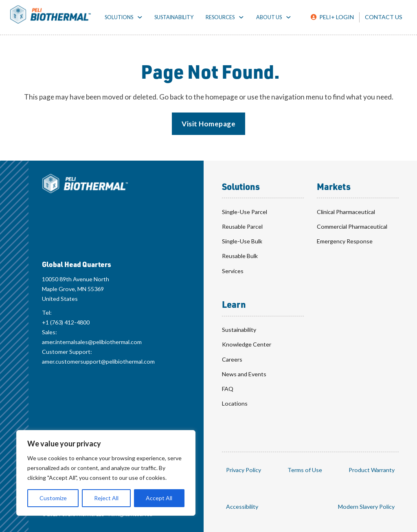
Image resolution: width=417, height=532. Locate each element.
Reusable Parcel (242, 226)
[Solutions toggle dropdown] (140, 17)
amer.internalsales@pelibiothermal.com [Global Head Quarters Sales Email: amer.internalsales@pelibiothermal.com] (92, 342)
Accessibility (242, 507)
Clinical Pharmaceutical (346, 212)
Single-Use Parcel (245, 212)
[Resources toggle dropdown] (241, 17)
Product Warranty (372, 470)
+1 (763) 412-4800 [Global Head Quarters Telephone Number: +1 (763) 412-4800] (66, 322)
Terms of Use (305, 470)
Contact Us (384, 17)
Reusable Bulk (240, 256)
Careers (232, 359)
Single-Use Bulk (242, 241)
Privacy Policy (244, 470)
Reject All (106, 498)
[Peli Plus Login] (332, 17)
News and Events (244, 374)
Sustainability (174, 17)
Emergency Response (345, 241)
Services (233, 271)
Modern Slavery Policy (366, 507)
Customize (53, 498)
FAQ (228, 389)
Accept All (159, 498)
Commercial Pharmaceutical (352, 226)
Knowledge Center (247, 344)
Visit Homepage (208, 124)
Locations (235, 403)
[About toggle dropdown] (289, 17)
